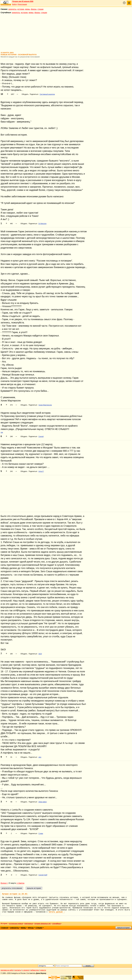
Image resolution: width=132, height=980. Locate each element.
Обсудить (25, 94)
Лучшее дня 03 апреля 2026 (23, 1)
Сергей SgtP (43, 875)
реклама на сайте (7, 970)
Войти (14, 4)
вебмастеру (35, 970)
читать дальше (57, 912)
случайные (56, 924)
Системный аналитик (47, 94)
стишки (40, 9)
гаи (2, 432)
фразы (34, 9)
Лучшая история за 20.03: (15, 894)
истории (21, 9)
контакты (18, 970)
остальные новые (16, 924)
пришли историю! (123, 928)
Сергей (41, 437)
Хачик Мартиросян (45, 405)
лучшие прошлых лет (43, 924)
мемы (28, 9)
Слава (41, 834)
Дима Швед (43, 802)
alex (40, 757)
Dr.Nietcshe (42, 224)
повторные (29, 924)
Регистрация (22, 4)
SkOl (40, 654)
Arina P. (41, 471)
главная (4, 928)
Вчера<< (4, 883)
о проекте (26, 970)
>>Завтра (20, 883)
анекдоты (12, 9)
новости (43, 970)
